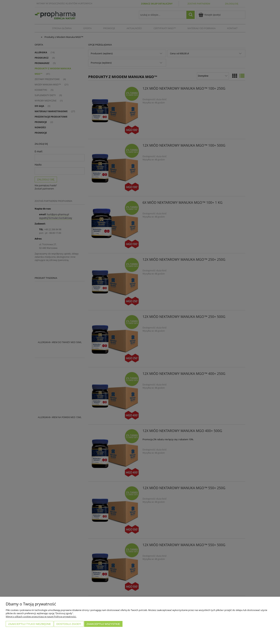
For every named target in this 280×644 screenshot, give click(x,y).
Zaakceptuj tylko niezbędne (30, 624)
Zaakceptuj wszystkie (103, 624)
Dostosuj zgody (69, 624)
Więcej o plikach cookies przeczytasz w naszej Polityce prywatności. (41, 616)
